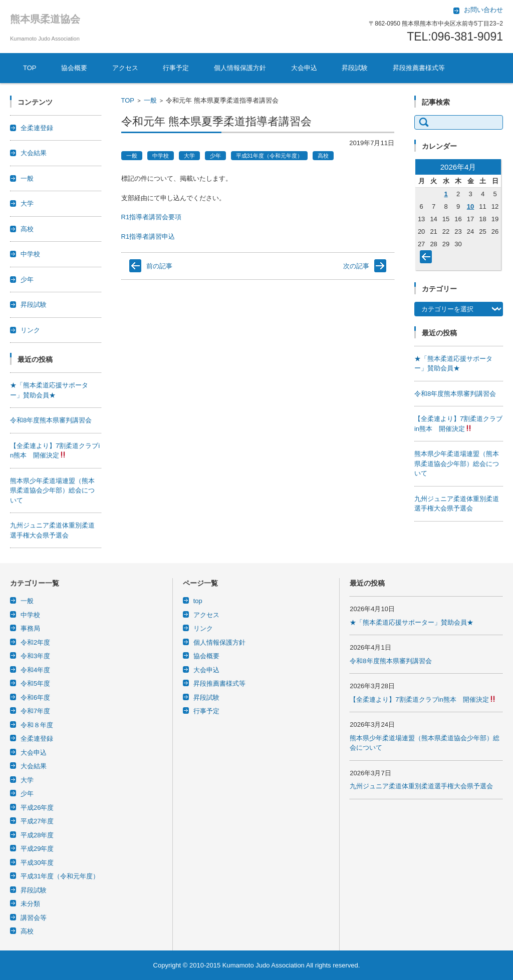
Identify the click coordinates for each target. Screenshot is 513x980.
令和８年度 (37, 725)
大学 (189, 156)
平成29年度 (37, 849)
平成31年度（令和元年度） (269, 156)
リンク (30, 330)
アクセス (125, 68)
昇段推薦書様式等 (419, 68)
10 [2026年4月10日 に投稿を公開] (470, 206)
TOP (30, 68)
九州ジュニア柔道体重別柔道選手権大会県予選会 (421, 786)
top (198, 601)
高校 (323, 156)
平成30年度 (37, 863)
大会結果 (34, 153)
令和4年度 (35, 670)
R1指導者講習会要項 (152, 217)
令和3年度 (35, 656)
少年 (215, 156)
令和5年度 (35, 683)
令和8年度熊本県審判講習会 (51, 420)
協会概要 (74, 68)
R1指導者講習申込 (148, 236)
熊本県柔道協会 (45, 19)
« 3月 (428, 259)
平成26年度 (37, 808)
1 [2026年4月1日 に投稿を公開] (446, 194)
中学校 (161, 156)
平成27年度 (37, 821)
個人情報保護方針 (240, 68)
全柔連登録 (37, 128)
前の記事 (159, 266)
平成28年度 (37, 835)
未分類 (30, 904)
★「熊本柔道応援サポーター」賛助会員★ (412, 622)
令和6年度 (35, 697)
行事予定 (176, 68)
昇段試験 (355, 68)
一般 (150, 100)
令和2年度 (35, 642)
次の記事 (356, 266)
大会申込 (304, 68)
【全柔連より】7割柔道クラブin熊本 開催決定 (423, 699)
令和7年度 (35, 711)
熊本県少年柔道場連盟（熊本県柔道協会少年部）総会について (52, 491)
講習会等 (34, 918)
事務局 (30, 628)
